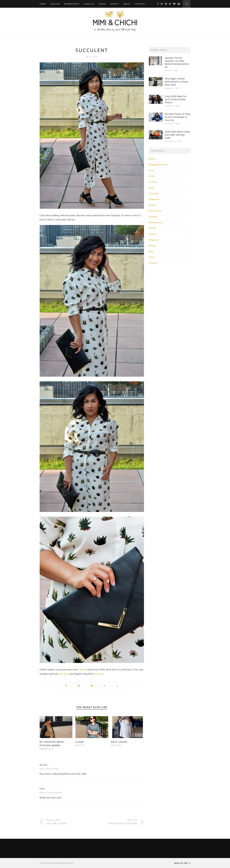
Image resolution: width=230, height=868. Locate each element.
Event (152, 176)
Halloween (154, 199)
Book (151, 170)
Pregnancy (154, 240)
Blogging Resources (159, 165)
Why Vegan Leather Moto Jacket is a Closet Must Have (177, 82)
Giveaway (154, 194)
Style (151, 251)
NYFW (153, 228)
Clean (80, 742)
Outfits (152, 234)
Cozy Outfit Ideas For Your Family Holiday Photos (176, 99)
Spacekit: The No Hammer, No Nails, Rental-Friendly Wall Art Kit (177, 62)
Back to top (182, 863)
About (127, 4)
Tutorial (153, 263)
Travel (103, 4)
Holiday (153, 205)
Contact (140, 4)
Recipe (152, 246)
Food (151, 188)
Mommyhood (72, 4)
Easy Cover (119, 742)
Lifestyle (89, 4)
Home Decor (155, 211)
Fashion (55, 4)
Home (43, 4)
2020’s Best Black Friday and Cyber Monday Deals (177, 135)
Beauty (115, 4)
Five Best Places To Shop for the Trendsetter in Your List (178, 117)
